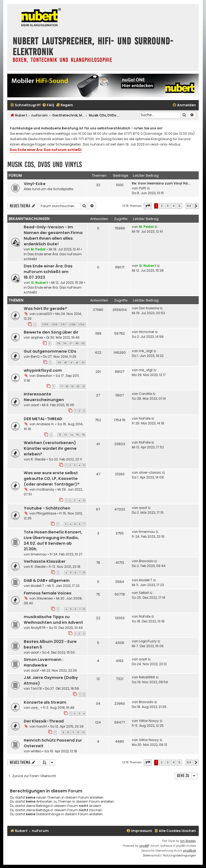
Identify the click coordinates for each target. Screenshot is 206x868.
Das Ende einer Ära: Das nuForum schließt (46, 150)
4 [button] (174, 206)
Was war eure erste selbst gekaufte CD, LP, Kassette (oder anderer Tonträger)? (52, 479)
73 (65, 435)
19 (72, 387)
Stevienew (45, 598)
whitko (36, 751)
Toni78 (36, 688)
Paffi (143, 188)
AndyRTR (38, 628)
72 (60, 435)
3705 (45, 325)
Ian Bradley (188, 841)
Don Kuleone (149, 308)
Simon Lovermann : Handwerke (44, 662)
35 (59, 343)
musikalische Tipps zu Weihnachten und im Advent (53, 620)
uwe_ (35, 708)
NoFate (145, 418)
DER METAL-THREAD (43, 419)
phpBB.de (190, 851)
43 (83, 363)
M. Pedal (38, 249)
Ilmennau (39, 554)
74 (71, 435)
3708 (72, 325)
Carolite (145, 394)
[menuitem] (48, 105)
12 (78, 732)
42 (77, 363)
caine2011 (44, 314)
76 (83, 435)
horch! (42, 726)
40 (66, 363)
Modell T (37, 586)
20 (78, 387)
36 (65, 343)
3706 (54, 325)
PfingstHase (46, 513)
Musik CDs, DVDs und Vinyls (44, 164)
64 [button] (189, 206)
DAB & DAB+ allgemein (47, 580)
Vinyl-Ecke (35, 184)
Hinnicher (147, 332)
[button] (148, 206)
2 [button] (162, 206)
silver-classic (150, 472)
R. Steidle (38, 459)
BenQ (35, 357)
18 (67, 387)
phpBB (144, 846)
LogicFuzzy (148, 641)
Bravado (146, 561)
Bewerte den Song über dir (51, 332)
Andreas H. (45, 424)
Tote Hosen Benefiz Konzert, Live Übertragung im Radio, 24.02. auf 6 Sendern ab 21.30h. (53, 541)
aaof (35, 405)
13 (83, 732)
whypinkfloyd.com (43, 370)
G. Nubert (39, 283)
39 (83, 343)
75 (77, 435)
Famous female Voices (48, 593)
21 (84, 387)
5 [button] (179, 206)
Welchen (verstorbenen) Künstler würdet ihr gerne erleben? (50, 448)
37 (71, 343)
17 (62, 387)
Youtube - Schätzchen (47, 508)
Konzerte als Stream (45, 702)
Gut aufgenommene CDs (50, 351)
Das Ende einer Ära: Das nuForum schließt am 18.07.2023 (48, 272)
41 (71, 363)
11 (73, 732)
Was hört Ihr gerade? (45, 309)
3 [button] (168, 206)
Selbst (144, 593)
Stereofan (44, 376)
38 (77, 343)
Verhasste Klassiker (45, 561)
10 (68, 732)
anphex (37, 337)
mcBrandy (45, 489)
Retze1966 (147, 677)
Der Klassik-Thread (44, 721)
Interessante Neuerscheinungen (44, 397)
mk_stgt (146, 351)
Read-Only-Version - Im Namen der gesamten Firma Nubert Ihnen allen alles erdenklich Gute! (53, 235)
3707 (63, 325)
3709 (81, 325)
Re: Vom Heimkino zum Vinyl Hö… (161, 183)
